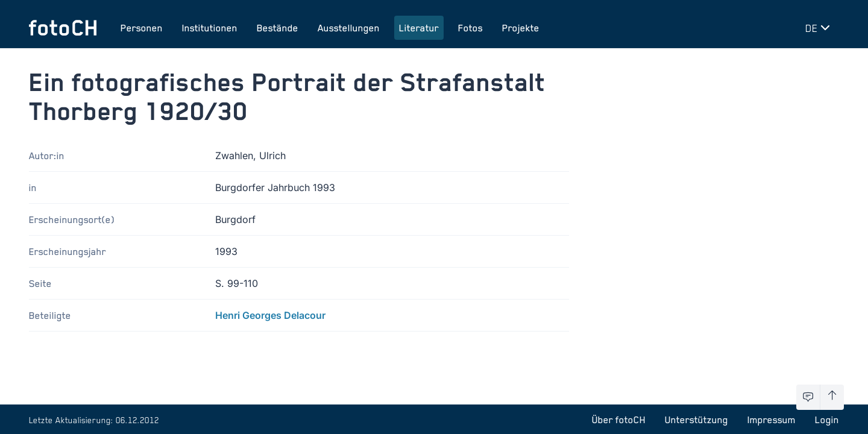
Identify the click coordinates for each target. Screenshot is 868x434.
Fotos (470, 28)
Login (827, 420)
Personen (142, 28)
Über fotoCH (619, 420)
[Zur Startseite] (63, 28)
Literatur (419, 28)
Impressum (772, 420)
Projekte (521, 28)
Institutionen (210, 28)
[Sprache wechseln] (820, 28)
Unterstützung (697, 420)
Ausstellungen (349, 28)
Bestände (278, 28)
